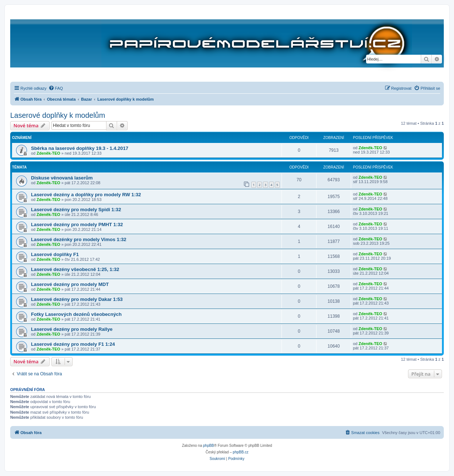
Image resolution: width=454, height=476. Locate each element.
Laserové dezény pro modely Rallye (72, 329)
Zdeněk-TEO (48, 153)
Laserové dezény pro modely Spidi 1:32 (76, 210)
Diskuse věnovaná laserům (62, 178)
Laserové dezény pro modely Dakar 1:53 (77, 299)
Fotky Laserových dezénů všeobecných (76, 314)
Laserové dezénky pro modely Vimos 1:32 (79, 239)
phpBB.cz (240, 452)
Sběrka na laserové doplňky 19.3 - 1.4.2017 (80, 148)
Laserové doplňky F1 (55, 254)
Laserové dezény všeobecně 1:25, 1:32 (75, 269)
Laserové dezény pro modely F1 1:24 (73, 344)
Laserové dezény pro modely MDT (70, 284)
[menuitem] (56, 88)
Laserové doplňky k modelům (58, 115)
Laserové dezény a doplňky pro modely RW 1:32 (86, 195)
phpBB (209, 446)
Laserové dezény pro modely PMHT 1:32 (77, 225)
